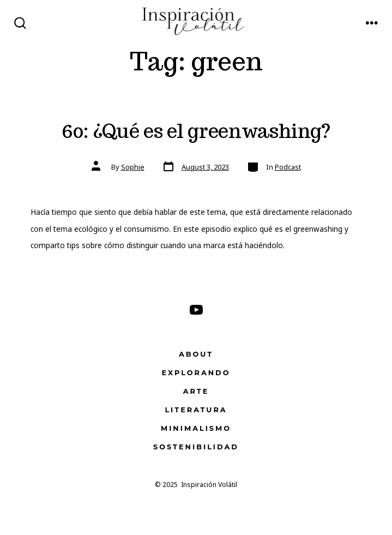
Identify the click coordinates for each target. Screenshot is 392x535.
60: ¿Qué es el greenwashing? (196, 131)
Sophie (133, 167)
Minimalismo (196, 428)
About (196, 354)
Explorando (196, 373)
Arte (196, 391)
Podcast (288, 167)
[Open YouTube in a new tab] (196, 310)
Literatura (196, 410)
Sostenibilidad (196, 447)
